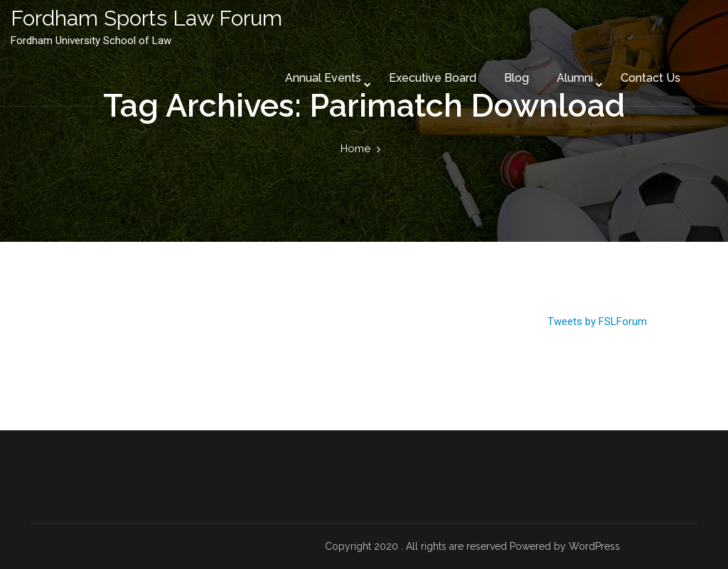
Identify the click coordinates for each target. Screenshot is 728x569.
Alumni (575, 78)
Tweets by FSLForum (597, 321)
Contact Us (651, 78)
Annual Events (323, 78)
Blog (516, 78)
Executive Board (433, 78)
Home (355, 149)
